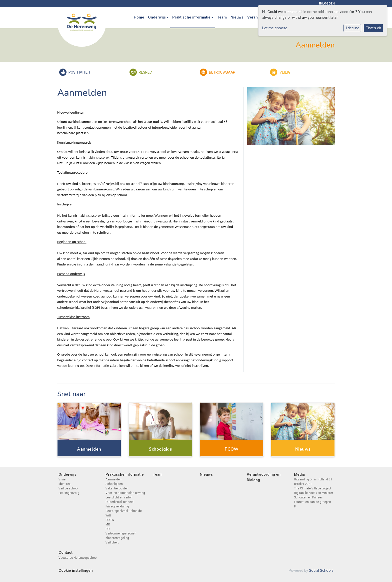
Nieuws (237, 17)
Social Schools (321, 570)
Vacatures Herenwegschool (78, 558)
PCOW (110, 520)
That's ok (373, 28)
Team (222, 17)
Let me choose (275, 28)
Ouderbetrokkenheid (119, 502)
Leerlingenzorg (69, 493)
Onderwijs (157, 17)
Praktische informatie (192, 17)
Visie (62, 479)
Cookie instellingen (76, 570)
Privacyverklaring (117, 506)
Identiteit (65, 484)
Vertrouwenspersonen (121, 533)
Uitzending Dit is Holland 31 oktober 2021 (313, 482)
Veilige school (68, 488)
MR (108, 524)
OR (108, 529)
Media (299, 474)
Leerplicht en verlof (119, 497)
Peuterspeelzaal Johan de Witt (124, 513)
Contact (65, 552)
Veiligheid (112, 542)
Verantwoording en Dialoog (264, 477)
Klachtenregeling (117, 538)
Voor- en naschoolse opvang (125, 493)
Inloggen (327, 4)
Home (139, 17)
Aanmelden (113, 479)
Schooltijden (114, 484)
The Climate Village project (313, 488)
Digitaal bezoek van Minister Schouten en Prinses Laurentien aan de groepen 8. (313, 500)
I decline (352, 28)
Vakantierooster (117, 488)
